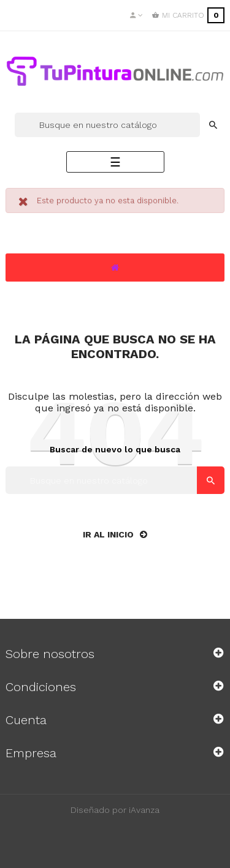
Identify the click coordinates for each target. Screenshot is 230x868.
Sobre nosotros (50, 654)
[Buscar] (107, 125)
